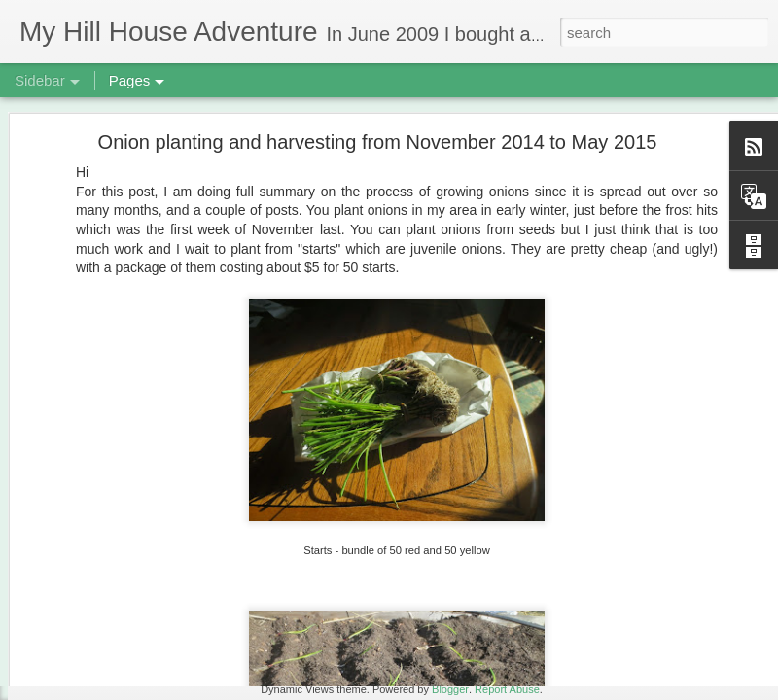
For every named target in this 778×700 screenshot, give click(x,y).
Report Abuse (507, 689)
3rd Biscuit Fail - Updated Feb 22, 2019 (149, 644)
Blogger (450, 689)
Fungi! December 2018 (107, 600)
